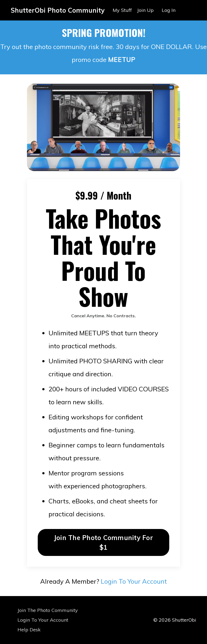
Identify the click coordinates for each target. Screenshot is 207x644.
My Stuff (122, 10)
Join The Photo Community (48, 610)
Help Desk (29, 630)
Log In (169, 10)
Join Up (145, 10)
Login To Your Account (134, 581)
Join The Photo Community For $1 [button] (103, 542)
